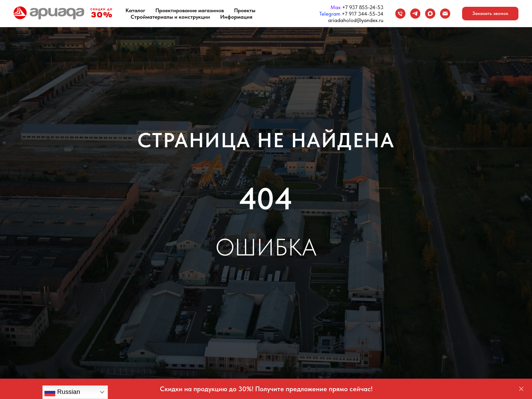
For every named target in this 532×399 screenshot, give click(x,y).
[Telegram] (415, 14)
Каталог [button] (135, 10)
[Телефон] (400, 14)
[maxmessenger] (430, 14)
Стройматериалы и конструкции (170, 17)
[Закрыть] (521, 389)
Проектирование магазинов (190, 10)
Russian (62, 392)
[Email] (445, 14)
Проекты (245, 10)
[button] (490, 14)
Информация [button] (236, 17)
